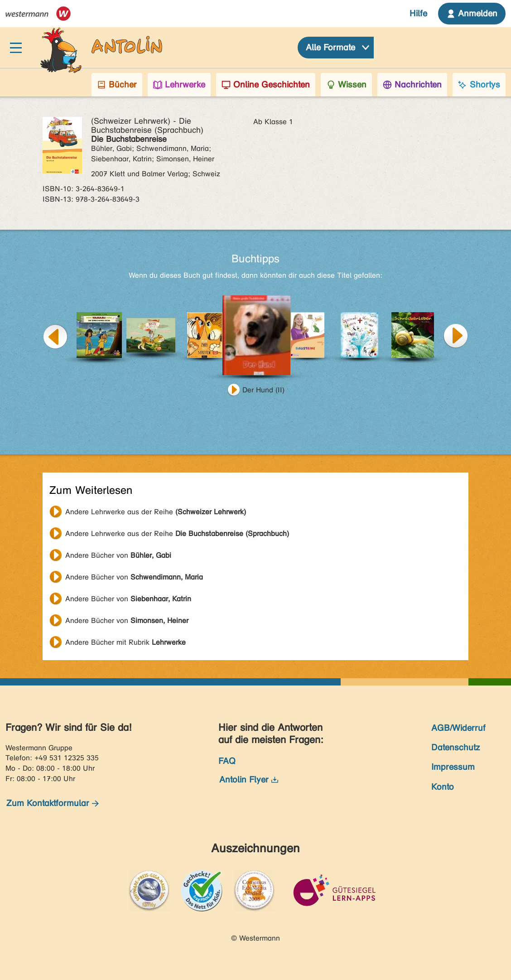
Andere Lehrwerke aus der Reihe (156, 512)
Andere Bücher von (118, 555)
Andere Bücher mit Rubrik (125, 642)
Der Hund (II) (263, 390)
